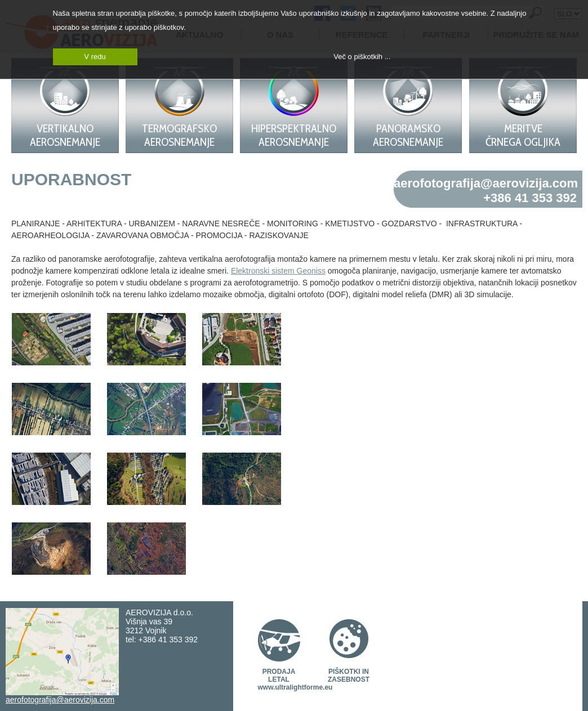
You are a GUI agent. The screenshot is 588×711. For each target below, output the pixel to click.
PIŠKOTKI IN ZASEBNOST (349, 676)
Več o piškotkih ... (362, 57)
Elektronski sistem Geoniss (278, 271)
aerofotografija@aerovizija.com (486, 183)
